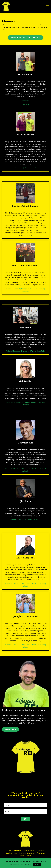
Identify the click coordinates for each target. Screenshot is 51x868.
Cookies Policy (12, 853)
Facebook (26, 100)
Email (34, 168)
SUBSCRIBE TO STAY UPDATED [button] (25, 38)
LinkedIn (34, 289)
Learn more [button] (10, 729)
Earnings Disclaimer (27, 853)
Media (23, 856)
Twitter (41, 289)
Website (26, 104)
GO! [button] (25, 819)
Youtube (41, 402)
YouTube (42, 351)
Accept (37, 864)
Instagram (25, 289)
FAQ (29, 856)
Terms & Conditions (14, 851)
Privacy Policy (29, 851)
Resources (41, 853)
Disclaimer (41, 851)
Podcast (17, 289)
